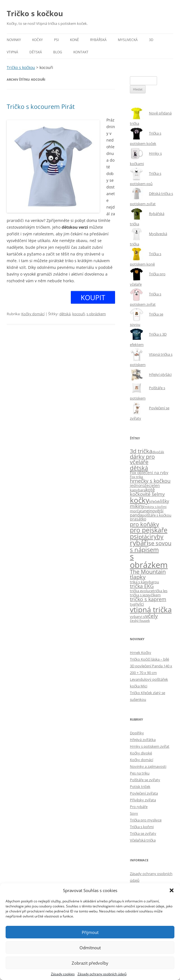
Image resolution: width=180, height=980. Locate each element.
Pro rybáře (139, 807)
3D (151, 40)
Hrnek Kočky (141, 652)
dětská (65, 314)
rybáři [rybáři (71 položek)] (139, 543)
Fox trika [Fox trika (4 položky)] (136, 477)
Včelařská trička (143, 840)
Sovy (134, 813)
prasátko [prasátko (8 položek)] (138, 519)
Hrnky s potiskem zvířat (150, 746)
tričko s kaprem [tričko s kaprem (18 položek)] (148, 599)
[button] (172, 890)
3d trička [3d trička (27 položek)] (141, 451)
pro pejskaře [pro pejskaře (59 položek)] (149, 530)
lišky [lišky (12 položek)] (165, 501)
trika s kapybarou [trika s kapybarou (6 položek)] (144, 582)
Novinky (14, 40)
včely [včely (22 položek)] (152, 616)
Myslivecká (128, 40)
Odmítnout (90, 948)
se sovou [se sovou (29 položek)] (160, 543)
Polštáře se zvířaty (145, 780)
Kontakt (81, 52)
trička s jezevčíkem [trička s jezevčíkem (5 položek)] (145, 595)
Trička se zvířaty (143, 833)
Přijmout (90, 932)
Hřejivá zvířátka (143, 740)
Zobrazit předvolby (90, 963)
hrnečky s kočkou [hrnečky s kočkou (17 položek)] (150, 481)
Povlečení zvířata (144, 793)
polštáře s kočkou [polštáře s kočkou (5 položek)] (157, 515)
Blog (58, 52)
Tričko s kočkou (35, 13)
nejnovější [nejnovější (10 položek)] (154, 511)
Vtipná (12, 52)
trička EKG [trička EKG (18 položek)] (142, 586)
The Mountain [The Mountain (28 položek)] (148, 572)
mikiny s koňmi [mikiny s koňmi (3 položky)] (156, 507)
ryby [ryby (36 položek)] (157, 537)
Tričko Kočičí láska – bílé (149, 659)
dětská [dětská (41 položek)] (139, 468)
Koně (74, 40)
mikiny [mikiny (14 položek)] (137, 506)
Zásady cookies (63, 974)
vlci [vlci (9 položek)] (141, 604)
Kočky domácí (33, 314)
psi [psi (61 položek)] (134, 536)
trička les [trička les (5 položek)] (160, 591)
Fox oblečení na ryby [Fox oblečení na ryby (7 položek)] (149, 473)
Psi (56, 40)
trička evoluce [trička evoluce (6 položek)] (141, 591)
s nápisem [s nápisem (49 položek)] (144, 549)
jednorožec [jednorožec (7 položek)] (140, 485)
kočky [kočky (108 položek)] (140, 500)
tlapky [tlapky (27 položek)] (138, 577)
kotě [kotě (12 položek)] (150, 490)
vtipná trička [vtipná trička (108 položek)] (151, 610)
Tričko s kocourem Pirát (41, 106)
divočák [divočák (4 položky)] (158, 452)
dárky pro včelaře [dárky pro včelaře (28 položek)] (142, 459)
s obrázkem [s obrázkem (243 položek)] (149, 560)
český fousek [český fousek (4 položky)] (140, 620)
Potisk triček (140, 787)
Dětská (36, 52)
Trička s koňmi (142, 827)
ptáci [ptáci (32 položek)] (145, 537)
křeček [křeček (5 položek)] (155, 502)
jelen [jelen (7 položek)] (155, 485)
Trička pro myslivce (146, 820)
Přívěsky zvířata (143, 800)
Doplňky (137, 733)
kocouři (79, 314)
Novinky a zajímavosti (148, 766)
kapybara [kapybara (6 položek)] (138, 490)
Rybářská (98, 40)
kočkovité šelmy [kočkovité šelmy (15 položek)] (147, 494)
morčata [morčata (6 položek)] (137, 511)
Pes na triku (140, 773)
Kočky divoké (141, 753)
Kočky (38, 40)
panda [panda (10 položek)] (136, 515)
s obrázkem (96, 314)
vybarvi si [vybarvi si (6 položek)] (138, 616)
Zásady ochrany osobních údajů (102, 974)
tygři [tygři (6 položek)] (134, 604)
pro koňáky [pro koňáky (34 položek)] (144, 524)
